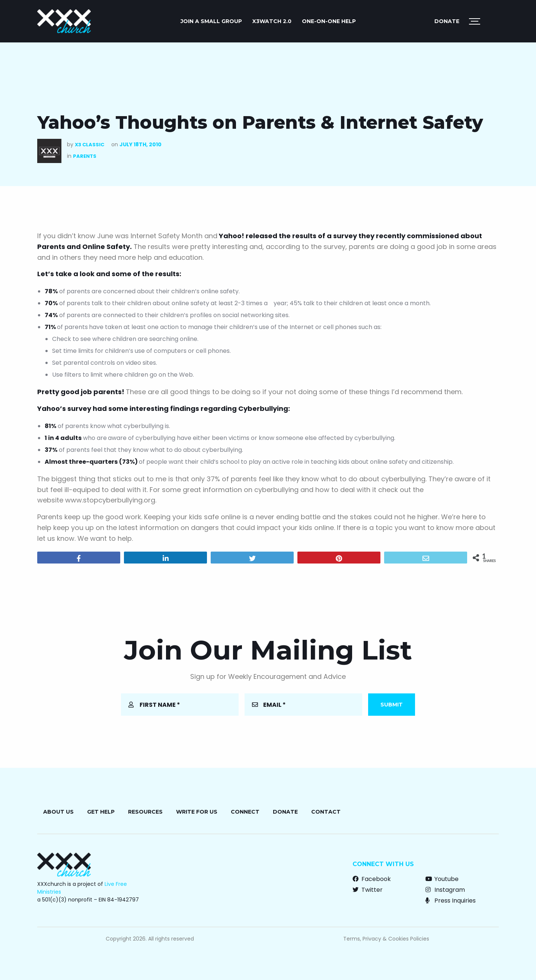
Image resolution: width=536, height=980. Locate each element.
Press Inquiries (451, 901)
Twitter (368, 890)
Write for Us (197, 812)
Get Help (101, 812)
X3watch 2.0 (272, 21)
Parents (85, 156)
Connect (245, 812)
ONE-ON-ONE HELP (329, 21)
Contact (326, 812)
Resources (145, 812)
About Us (58, 812)
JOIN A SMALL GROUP (211, 21)
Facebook (372, 879)
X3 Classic (90, 145)
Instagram (445, 890)
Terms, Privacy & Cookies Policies (386, 939)
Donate (447, 21)
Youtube (442, 879)
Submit (392, 705)
